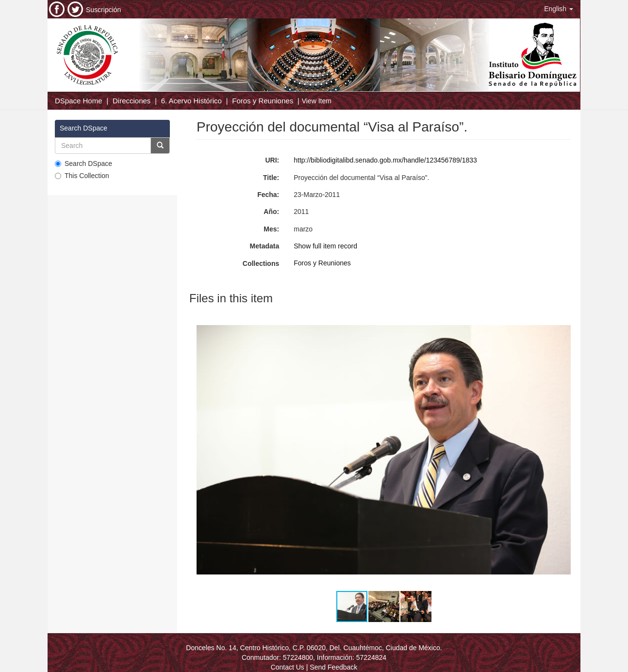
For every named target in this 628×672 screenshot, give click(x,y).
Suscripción (103, 10)
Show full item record (325, 246)
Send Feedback (333, 667)
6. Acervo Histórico (191, 101)
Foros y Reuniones (263, 101)
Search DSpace (83, 164)
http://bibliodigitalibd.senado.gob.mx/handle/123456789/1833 (385, 160)
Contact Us (288, 667)
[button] (559, 9)
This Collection (82, 176)
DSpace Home (79, 101)
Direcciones (132, 101)
